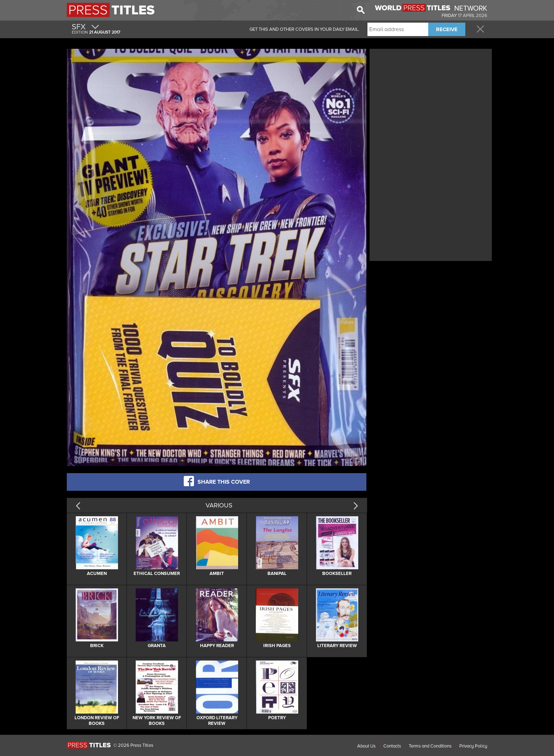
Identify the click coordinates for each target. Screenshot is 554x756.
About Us (366, 746)
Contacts (392, 746)
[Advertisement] (431, 100)
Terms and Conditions (430, 746)
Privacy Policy (473, 746)
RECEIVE (447, 29)
